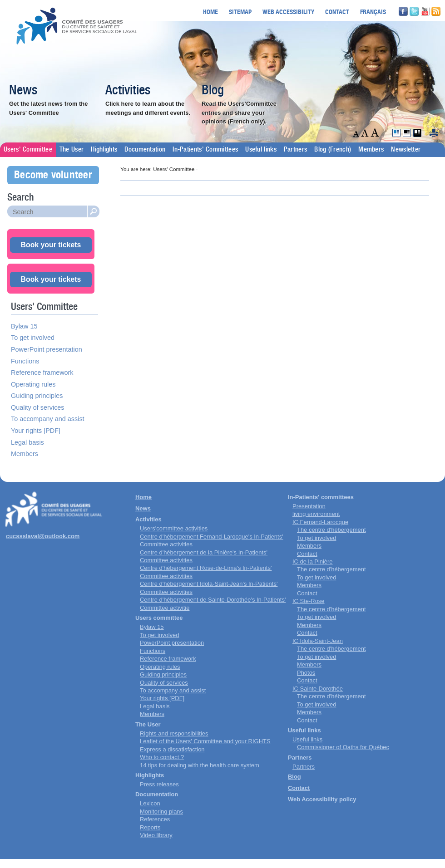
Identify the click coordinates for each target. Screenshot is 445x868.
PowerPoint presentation (47, 349)
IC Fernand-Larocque (320, 522)
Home (210, 12)
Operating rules (33, 384)
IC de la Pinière (313, 562)
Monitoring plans (161, 812)
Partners (295, 150)
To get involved (33, 338)
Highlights (104, 150)
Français (373, 12)
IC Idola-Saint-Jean (318, 641)
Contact (337, 12)
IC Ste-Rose (309, 601)
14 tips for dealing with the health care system (200, 765)
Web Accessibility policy (322, 799)
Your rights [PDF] (36, 431)
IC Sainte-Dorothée (318, 689)
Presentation (309, 506)
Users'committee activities (174, 528)
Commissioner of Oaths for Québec (343, 747)
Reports (150, 827)
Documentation (145, 150)
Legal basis (27, 442)
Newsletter (406, 150)
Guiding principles (37, 396)
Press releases (159, 784)
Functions (25, 361)
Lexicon (150, 803)
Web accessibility (288, 12)
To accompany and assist (48, 419)
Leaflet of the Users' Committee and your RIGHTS (205, 741)
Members (371, 150)
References (155, 819)
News (23, 91)
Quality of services (38, 407)
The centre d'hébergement (331, 530)
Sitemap (240, 12)
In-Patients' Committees (205, 150)
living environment (316, 514)
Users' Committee (28, 150)
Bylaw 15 (24, 326)
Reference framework (42, 373)
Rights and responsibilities (174, 733)
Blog (213, 91)
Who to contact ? (162, 757)
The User (72, 150)
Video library (156, 835)
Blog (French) (333, 150)
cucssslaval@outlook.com (43, 536)
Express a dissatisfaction (172, 749)
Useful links (261, 150)
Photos (306, 673)
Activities (128, 91)
